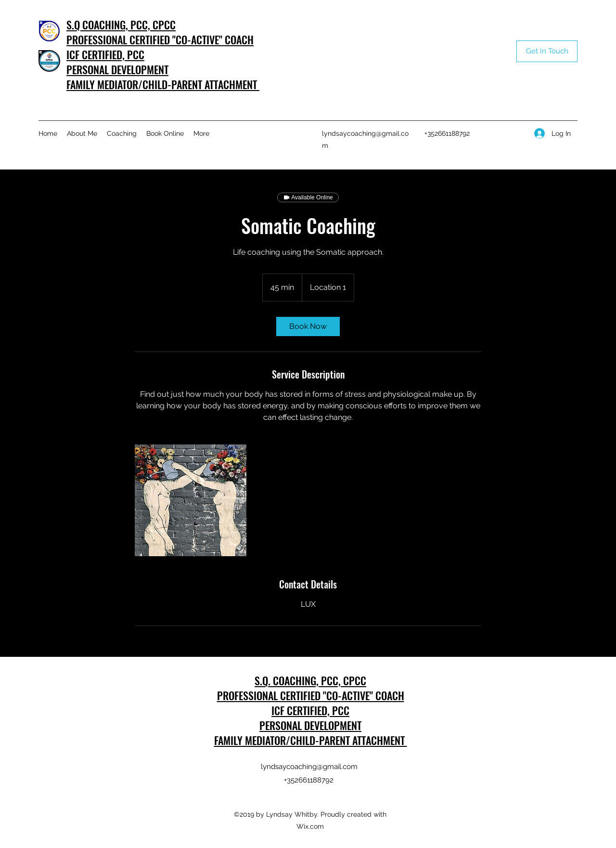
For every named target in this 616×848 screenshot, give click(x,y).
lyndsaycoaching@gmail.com (309, 767)
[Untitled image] (191, 500)
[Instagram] (516, 133)
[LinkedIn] (488, 133)
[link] (308, 326)
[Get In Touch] (547, 51)
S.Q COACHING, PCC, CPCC (121, 25)
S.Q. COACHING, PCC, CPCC (310, 680)
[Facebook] (502, 133)
